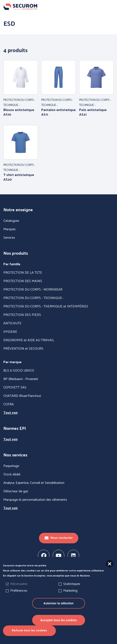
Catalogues (11, 221)
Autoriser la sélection (58, 610)
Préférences (19, 597)
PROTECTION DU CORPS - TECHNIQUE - (34, 298)
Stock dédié (12, 475)
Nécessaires (19, 590)
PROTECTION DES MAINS (23, 281)
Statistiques (72, 590)
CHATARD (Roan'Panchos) (22, 396)
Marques (10, 229)
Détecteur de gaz (16, 491)
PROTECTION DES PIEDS (22, 315)
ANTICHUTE (12, 323)
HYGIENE (10, 332)
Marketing (70, 597)
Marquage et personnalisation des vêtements (35, 500)
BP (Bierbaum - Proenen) (21, 379)
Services (9, 238)
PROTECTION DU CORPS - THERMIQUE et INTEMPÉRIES (46, 307)
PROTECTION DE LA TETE (23, 273)
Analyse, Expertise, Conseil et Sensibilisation (34, 483)
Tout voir (11, 413)
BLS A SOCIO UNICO (19, 371)
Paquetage (11, 466)
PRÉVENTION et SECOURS (23, 349)
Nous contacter (59, 538)
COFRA (9, 405)
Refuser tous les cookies (29, 637)
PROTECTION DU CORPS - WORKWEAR (33, 290)
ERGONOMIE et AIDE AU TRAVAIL (29, 340)
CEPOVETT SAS (15, 388)
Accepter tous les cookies (58, 626)
